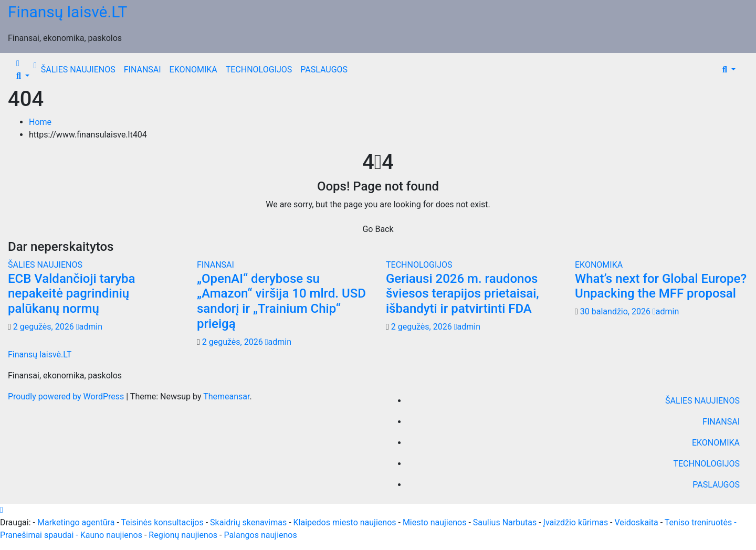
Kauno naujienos (111, 535)
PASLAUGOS (324, 70)
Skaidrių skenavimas (248, 522)
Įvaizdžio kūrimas (576, 522)
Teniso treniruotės (698, 522)
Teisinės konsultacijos (162, 522)
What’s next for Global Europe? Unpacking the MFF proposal (661, 286)
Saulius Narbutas (505, 522)
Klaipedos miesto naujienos (345, 522)
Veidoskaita (637, 522)
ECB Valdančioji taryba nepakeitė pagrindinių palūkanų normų (71, 294)
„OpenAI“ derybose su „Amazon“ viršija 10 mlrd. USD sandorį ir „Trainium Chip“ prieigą (281, 301)
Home (40, 122)
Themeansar (226, 396)
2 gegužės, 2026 (45, 327)
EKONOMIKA (193, 70)
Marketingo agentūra (76, 522)
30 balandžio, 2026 (616, 311)
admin (89, 327)
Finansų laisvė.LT (67, 12)
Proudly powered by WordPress (67, 396)
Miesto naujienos (435, 522)
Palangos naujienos (260, 535)
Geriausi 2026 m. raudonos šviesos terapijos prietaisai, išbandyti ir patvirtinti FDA (463, 294)
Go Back (378, 229)
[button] (23, 76)
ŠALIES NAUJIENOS (78, 70)
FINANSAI (143, 70)
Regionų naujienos (183, 535)
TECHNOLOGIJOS (259, 70)
